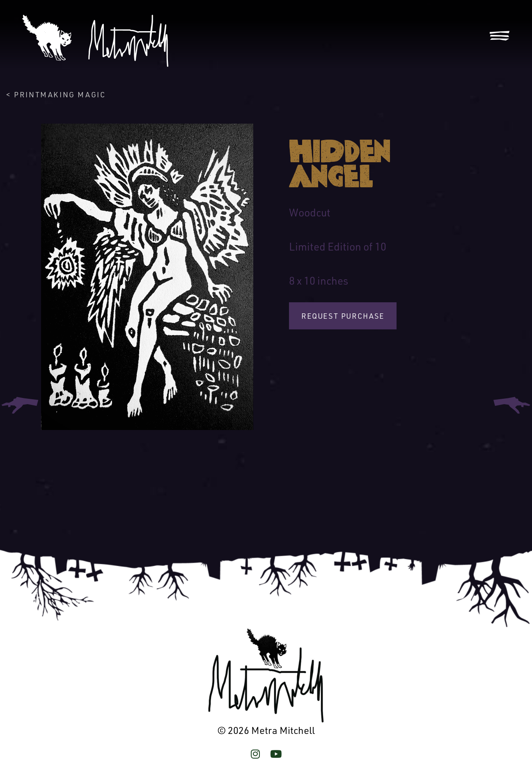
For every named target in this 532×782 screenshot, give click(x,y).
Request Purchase (343, 316)
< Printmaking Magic (56, 94)
